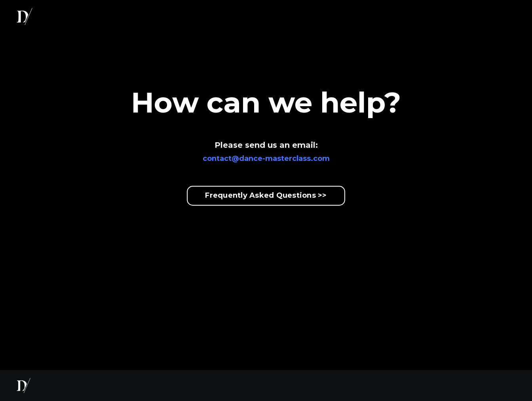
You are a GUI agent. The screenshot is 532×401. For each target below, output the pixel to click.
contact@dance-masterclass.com (266, 158)
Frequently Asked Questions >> (266, 195)
